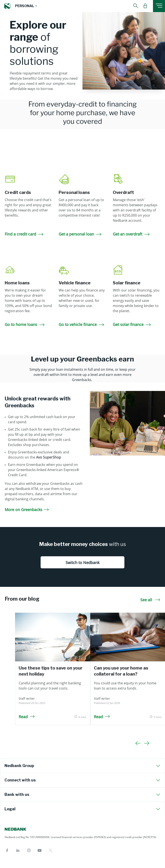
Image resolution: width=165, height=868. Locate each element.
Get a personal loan (80, 234)
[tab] (82, 766)
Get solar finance (132, 324)
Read (27, 717)
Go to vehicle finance (82, 324)
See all (150, 600)
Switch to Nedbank (82, 563)
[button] (26, 6)
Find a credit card (24, 234)
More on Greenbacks (27, 510)
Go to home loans (25, 324)
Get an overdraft (132, 234)
